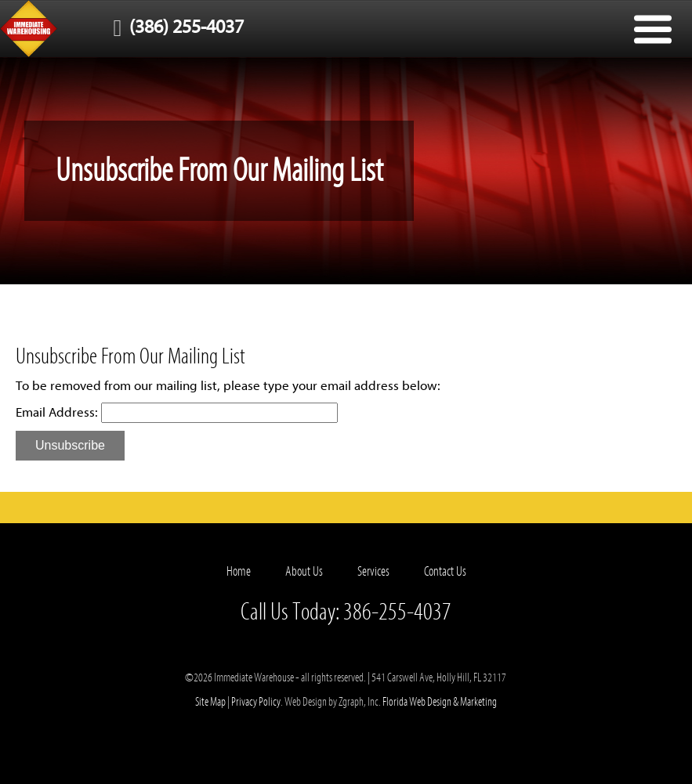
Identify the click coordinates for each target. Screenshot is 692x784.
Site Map (210, 702)
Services (373, 571)
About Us (304, 571)
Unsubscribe (70, 445)
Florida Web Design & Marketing (440, 702)
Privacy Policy (256, 702)
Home (239, 571)
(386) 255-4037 (175, 27)
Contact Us (445, 571)
